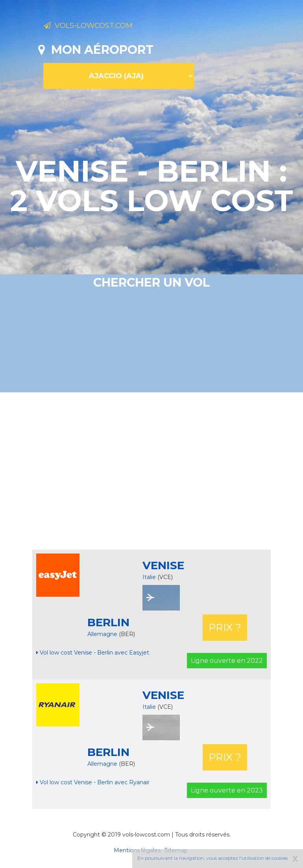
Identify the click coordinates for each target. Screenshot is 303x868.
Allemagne (103, 634)
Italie (149, 577)
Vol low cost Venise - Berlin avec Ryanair (93, 782)
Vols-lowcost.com (106, 27)
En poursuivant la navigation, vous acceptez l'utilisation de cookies (212, 858)
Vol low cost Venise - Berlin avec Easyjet (93, 653)
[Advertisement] (171, 471)
